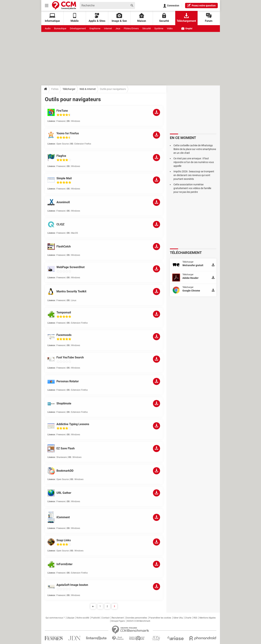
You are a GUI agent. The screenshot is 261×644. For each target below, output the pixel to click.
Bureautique (60, 28)
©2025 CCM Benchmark (139, 621)
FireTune (62, 111)
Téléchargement (186, 18)
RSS (195, 618)
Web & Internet (88, 89)
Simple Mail (64, 178)
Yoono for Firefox (68, 133)
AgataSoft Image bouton (72, 585)
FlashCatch (64, 246)
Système (159, 28)
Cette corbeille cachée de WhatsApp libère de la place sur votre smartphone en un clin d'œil (195, 149)
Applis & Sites (97, 18)
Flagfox (61, 156)
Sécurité (147, 28)
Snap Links (64, 540)
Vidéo (170, 28)
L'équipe (71, 618)
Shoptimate (64, 403)
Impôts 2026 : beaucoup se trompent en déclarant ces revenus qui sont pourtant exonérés (194, 175)
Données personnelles (136, 618)
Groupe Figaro (118, 621)
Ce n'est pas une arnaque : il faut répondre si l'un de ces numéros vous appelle (194, 162)
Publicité (95, 618)
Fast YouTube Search (70, 357)
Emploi (187, 28)
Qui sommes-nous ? (55, 618)
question (201, 5)
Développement (78, 28)
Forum (209, 18)
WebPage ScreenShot (70, 267)
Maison (142, 18)
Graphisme (95, 28)
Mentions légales (207, 618)
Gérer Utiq (178, 618)
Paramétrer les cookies (160, 618)
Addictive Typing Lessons (73, 424)
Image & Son (119, 18)
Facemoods (64, 335)
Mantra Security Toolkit (71, 291)
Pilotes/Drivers (131, 28)
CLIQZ (60, 224)
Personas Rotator (68, 381)
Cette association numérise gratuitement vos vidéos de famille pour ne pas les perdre (192, 188)
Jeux (118, 28)
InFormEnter (64, 564)
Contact (106, 618)
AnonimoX (63, 202)
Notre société (83, 618)
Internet (108, 28)
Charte (188, 618)
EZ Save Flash (66, 448)
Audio (48, 28)
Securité (164, 18)
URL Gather (64, 493)
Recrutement (118, 618)
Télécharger (69, 89)
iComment (63, 517)
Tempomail (64, 312)
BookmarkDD (65, 471)
